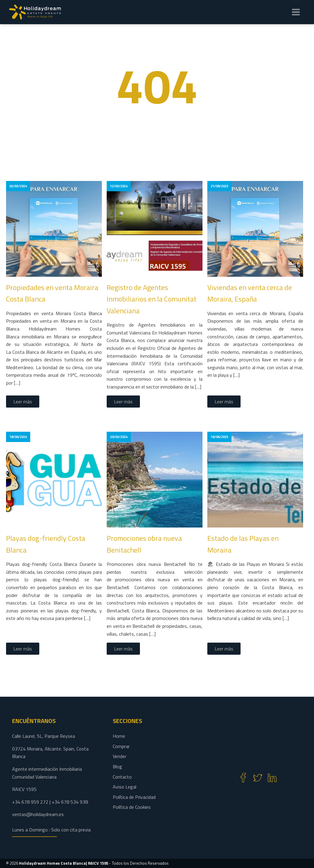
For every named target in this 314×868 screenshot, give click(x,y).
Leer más (23, 402)
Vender (120, 756)
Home (119, 736)
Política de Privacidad (134, 797)
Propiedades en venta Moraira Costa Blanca (52, 293)
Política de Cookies (132, 807)
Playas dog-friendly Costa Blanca (46, 544)
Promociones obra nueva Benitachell (144, 544)
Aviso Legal (125, 787)
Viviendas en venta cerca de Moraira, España (250, 293)
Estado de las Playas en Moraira (243, 544)
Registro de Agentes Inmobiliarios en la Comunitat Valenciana (152, 299)
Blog (117, 766)
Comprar (121, 746)
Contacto (122, 777)
